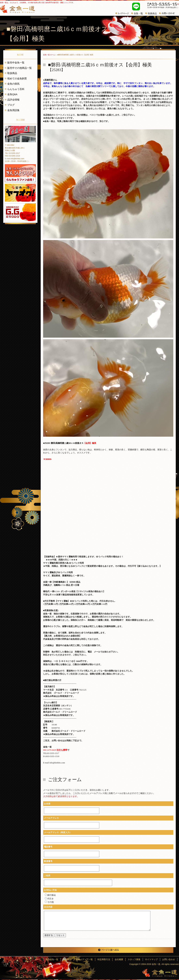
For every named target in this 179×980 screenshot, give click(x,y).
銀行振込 (50, 895)
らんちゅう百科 (16, 89)
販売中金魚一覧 (16, 63)
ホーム (48, 959)
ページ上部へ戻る (108, 950)
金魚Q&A (12, 94)
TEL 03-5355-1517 (12, 153)
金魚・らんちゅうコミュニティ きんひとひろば (20, 173)
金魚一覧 (138, 13)
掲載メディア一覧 (91, 959)
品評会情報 (13, 100)
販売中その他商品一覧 (20, 68)
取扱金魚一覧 (61, 959)
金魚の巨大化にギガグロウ (20, 212)
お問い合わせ (168, 13)
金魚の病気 (13, 84)
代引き (49, 899)
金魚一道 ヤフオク (20, 193)
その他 (49, 902)
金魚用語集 (13, 110)
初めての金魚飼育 (17, 78)
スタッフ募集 (137, 959)
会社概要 (123, 959)
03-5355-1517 (161, 5)
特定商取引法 (109, 959)
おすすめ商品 (152, 13)
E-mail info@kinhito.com (15, 159)
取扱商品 (12, 73)
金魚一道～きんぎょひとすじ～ (160, 973)
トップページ (123, 13)
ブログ (11, 105)
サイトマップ (153, 959)
